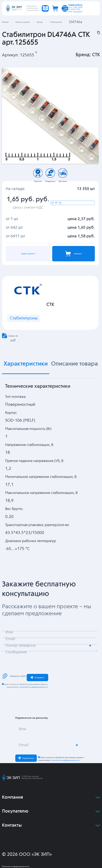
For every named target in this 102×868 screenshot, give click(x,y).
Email (24, 745)
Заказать (74, 254)
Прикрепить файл (14, 676)
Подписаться (26, 758)
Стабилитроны (24, 318)
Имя (22, 729)
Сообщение (16, 652)
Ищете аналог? (28, 254)
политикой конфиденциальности (34, 687)
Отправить (37, 678)
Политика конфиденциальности (16, 867)
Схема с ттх (13, 336)
